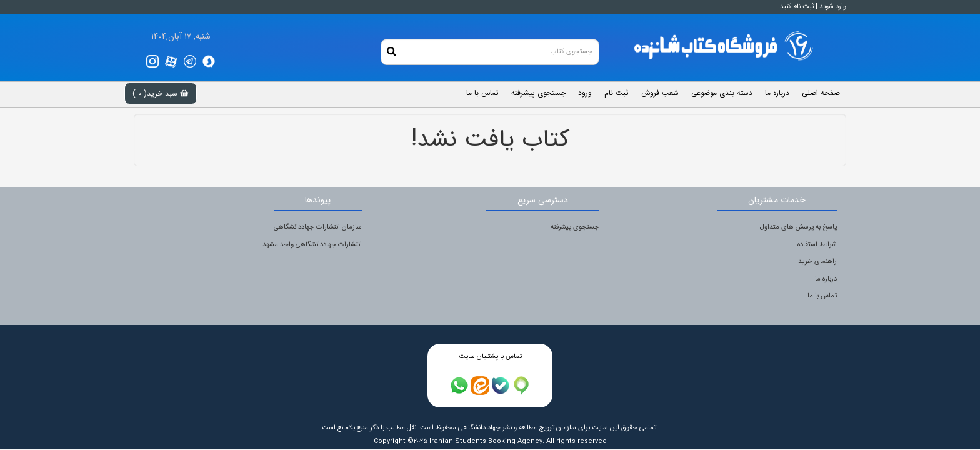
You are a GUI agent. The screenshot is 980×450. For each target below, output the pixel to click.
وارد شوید (833, 7)
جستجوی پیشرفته (575, 227)
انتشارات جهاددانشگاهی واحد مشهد (312, 245)
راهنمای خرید (817, 262)
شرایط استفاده (817, 245)
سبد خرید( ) (161, 93)
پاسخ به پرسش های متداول (798, 227)
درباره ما (826, 279)
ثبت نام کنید (797, 7)
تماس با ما (822, 296)
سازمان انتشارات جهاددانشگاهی (318, 227)
